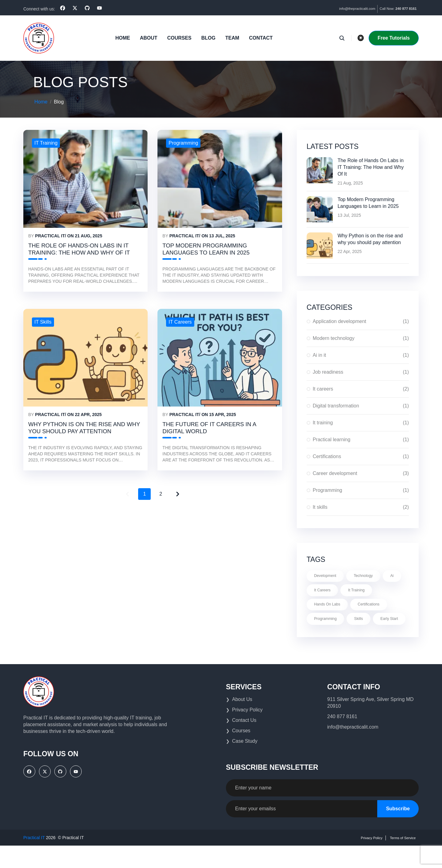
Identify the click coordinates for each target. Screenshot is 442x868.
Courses (179, 37)
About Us (242, 722)
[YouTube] (99, 8)
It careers (361, 388)
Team (232, 37)
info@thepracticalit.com (339, 9)
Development (328, 576)
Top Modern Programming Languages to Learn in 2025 (368, 202)
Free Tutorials (394, 37)
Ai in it (361, 355)
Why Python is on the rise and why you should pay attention (80, 448)
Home (122, 37)
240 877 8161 (342, 739)
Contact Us (244, 743)
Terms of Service (399, 860)
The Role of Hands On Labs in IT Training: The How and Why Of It (371, 167)
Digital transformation (361, 405)
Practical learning (361, 439)
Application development (361, 321)
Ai (317, 592)
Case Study (245, 763)
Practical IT (50, 235)
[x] (75, 8)
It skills (361, 507)
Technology (371, 576)
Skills (366, 624)
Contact (260, 37)
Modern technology (361, 338)
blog (208, 37)
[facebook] (63, 8)
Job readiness (361, 372)
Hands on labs (330, 608)
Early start (325, 640)
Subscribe (398, 831)
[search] (344, 37)
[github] (87, 8)
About (148, 37)
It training (361, 422)
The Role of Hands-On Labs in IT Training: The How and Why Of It (82, 255)
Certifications (361, 456)
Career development (361, 473)
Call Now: (392, 9)
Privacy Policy (247, 732)
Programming (361, 490)
